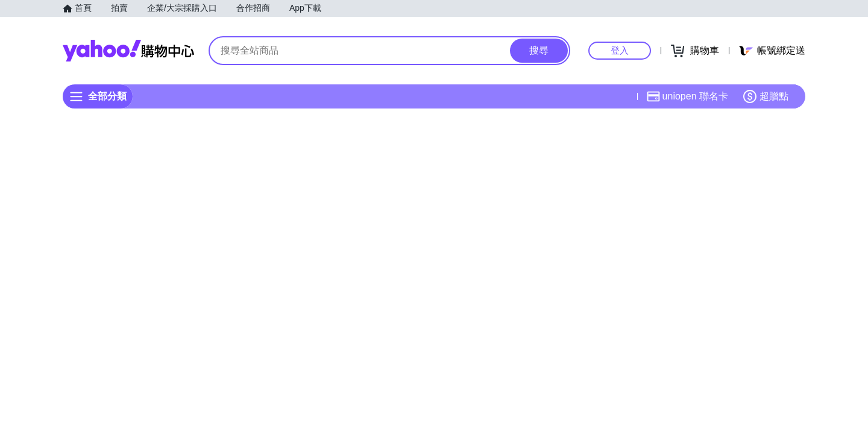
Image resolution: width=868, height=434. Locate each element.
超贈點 (766, 96)
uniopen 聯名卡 (687, 96)
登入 (620, 50)
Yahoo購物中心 (128, 51)
